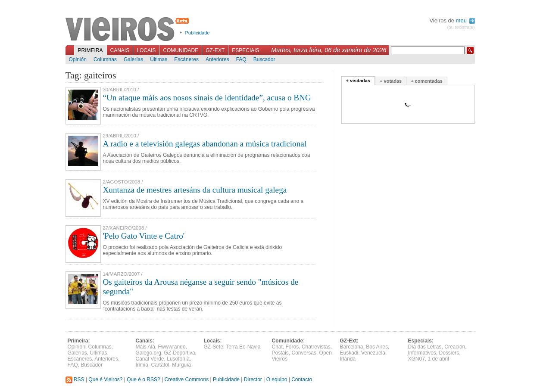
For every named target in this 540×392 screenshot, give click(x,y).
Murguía (181, 365)
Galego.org (148, 353)
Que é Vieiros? (105, 380)
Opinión (78, 59)
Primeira (91, 50)
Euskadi (349, 353)
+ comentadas (427, 81)
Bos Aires (377, 347)
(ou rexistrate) (461, 27)
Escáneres (186, 59)
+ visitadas (358, 81)
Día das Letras (425, 347)
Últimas (159, 59)
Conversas (304, 353)
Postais (280, 353)
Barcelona (352, 347)
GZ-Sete (214, 347)
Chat (277, 347)
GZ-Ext (215, 50)
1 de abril (439, 359)
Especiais (245, 50)
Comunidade (181, 50)
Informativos (422, 353)
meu (465, 20)
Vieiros (129, 30)
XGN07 (417, 359)
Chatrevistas (316, 347)
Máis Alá (145, 347)
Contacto (302, 380)
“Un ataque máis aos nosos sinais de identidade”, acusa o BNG (207, 98)
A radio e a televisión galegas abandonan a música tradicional (205, 144)
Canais (120, 50)
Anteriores (217, 59)
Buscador (264, 59)
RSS (75, 380)
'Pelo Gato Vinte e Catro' (144, 236)
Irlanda (348, 359)
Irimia (142, 365)
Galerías (133, 59)
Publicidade (198, 33)
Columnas (105, 59)
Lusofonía (178, 359)
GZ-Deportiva (180, 353)
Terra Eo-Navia (243, 347)
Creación (455, 347)
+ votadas (391, 81)
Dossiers (449, 353)
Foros (292, 347)
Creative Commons (186, 380)
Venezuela (373, 353)
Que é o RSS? (143, 380)
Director (253, 380)
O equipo (277, 380)
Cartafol (160, 365)
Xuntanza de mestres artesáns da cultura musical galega (195, 190)
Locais (146, 50)
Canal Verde (150, 359)
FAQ (241, 59)
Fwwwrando (172, 347)
